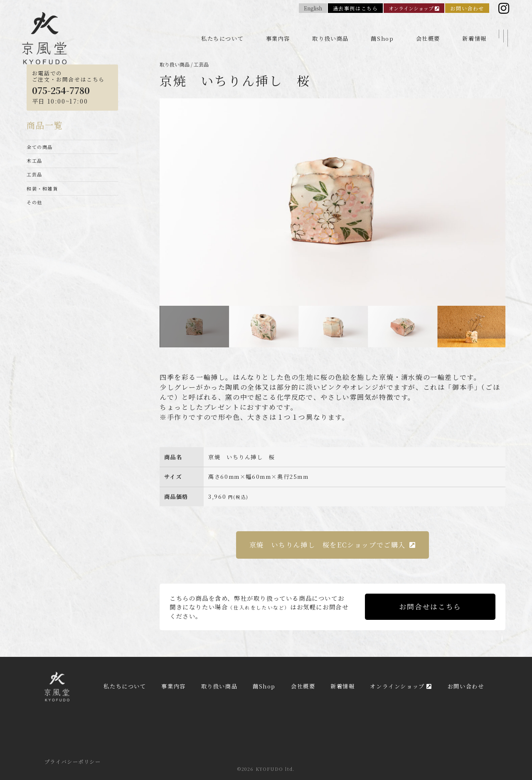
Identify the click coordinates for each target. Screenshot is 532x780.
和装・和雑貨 (45, 197)
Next (512, 202)
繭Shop (382, 30)
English (313, 10)
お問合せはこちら (430, 607)
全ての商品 (42, 148)
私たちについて (222, 30)
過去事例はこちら (356, 10)
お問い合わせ (467, 10)
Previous (153, 202)
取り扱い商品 (330, 30)
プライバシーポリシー (73, 762)
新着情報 (474, 30)
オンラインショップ (414, 10)
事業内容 (278, 30)
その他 (36, 214)
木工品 (36, 165)
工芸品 (36, 181)
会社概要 (428, 30)
